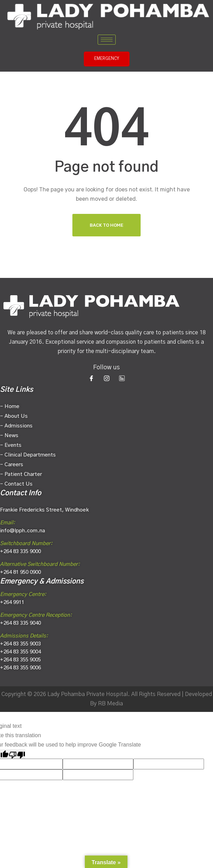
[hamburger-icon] (107, 40)
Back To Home (106, 225)
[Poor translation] (17, 754)
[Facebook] (91, 378)
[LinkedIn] (122, 378)
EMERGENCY (107, 59)
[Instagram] (107, 378)
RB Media (110, 704)
